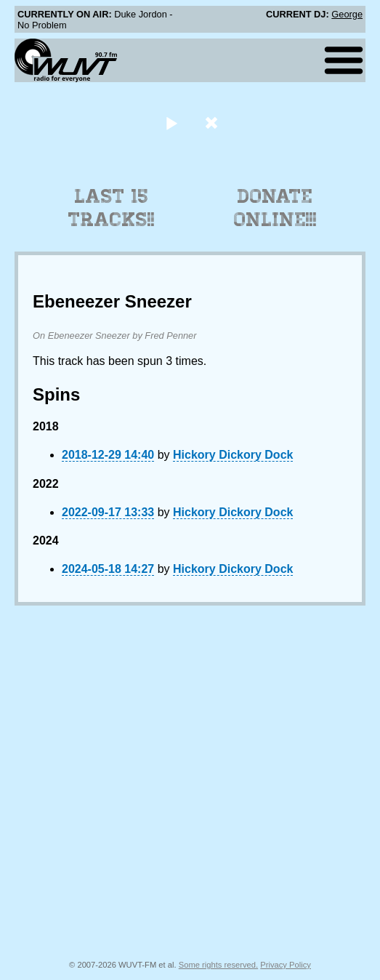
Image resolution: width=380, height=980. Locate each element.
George (347, 14)
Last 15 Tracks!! (112, 208)
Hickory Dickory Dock (233, 455)
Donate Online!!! (275, 208)
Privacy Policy (286, 965)
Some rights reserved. (218, 965)
